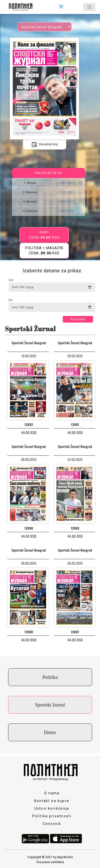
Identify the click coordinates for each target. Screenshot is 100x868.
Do (11, 300)
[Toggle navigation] (89, 7)
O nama (52, 793)
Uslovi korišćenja (52, 808)
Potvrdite (78, 319)
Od (11, 280)
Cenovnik (52, 824)
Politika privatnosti (52, 816)
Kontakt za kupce (52, 801)
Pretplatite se (48, 173)
